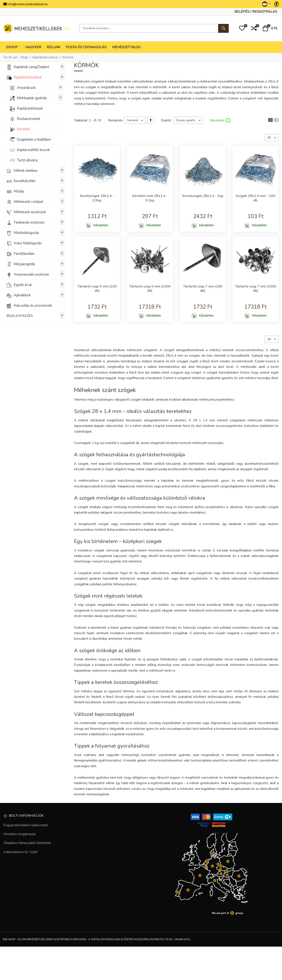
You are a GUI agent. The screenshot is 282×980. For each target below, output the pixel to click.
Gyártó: (166, 120)
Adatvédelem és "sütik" (21, 885)
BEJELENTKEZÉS (36, 315)
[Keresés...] (223, 28)
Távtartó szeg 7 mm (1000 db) (256, 309)
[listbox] (135, 120)
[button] (242, 28)
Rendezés (115, 120)
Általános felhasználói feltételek (27, 876)
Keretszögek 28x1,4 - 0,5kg (97, 199)
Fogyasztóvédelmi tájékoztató (26, 858)
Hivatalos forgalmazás (20, 867)
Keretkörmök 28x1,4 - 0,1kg (150, 199)
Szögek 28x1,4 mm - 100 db (256, 199)
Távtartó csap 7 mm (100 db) (203, 306)
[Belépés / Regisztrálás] (256, 12)
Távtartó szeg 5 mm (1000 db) (150, 309)
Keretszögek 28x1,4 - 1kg (203, 199)
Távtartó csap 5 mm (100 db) (97, 306)
